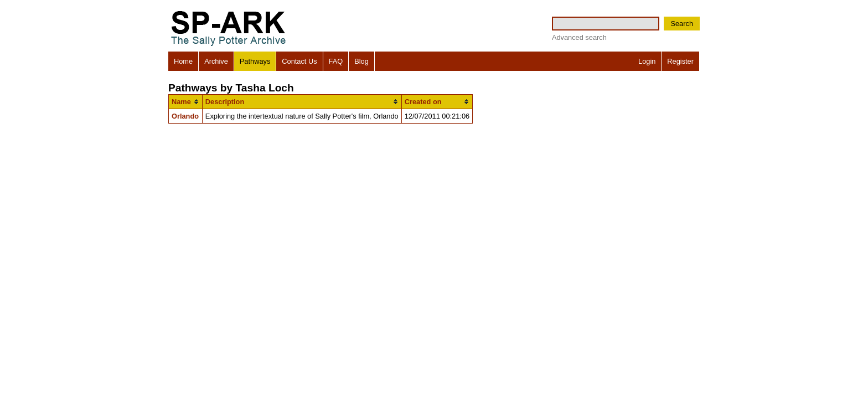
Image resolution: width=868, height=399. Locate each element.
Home (183, 61)
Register (680, 61)
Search (682, 24)
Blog (361, 61)
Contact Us (299, 61)
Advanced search (579, 37)
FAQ (336, 61)
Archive (216, 61)
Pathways (255, 61)
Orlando (185, 116)
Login (647, 61)
